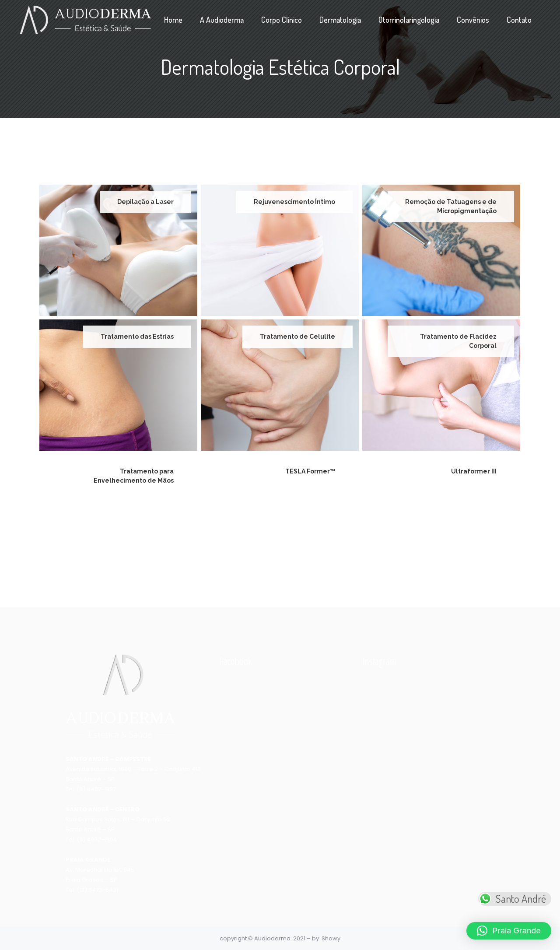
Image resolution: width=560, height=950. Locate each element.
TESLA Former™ (310, 471)
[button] (509, 931)
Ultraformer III (474, 471)
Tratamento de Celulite (297, 337)
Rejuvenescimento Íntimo (294, 202)
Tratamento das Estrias (137, 337)
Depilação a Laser (145, 202)
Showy (331, 938)
